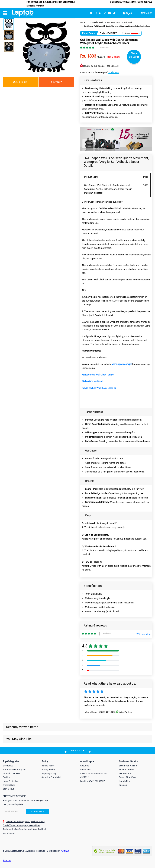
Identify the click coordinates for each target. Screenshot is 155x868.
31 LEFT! (134, 57)
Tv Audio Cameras (11, 773)
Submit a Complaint (51, 777)
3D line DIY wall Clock (93, 381)
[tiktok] (114, 13)
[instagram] (105, 13)
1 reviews (104, 48)
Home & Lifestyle (11, 781)
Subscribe (38, 811)
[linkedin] (100, 13)
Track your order (127, 770)
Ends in (103, 33)
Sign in (128, 13)
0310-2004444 (127, 2)
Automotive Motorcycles (14, 770)
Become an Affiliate (128, 766)
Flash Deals (88, 33)
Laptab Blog (125, 781)
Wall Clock (114, 72)
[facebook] (96, 13)
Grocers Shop (9, 785)
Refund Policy (48, 766)
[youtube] (109, 13)
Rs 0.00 (148, 13)
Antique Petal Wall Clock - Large (98, 375)
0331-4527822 (144, 2)
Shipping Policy (49, 773)
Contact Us (85, 770)
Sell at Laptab (125, 773)
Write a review (144, 634)
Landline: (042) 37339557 (92, 781)
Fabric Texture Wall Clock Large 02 (99, 388)
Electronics (8, 766)
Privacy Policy (48, 770)
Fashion (7, 777)
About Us (85, 766)
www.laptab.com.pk (122, 364)
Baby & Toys (8, 789)
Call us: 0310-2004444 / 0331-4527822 (95, 775)
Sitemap (123, 785)
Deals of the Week (127, 777)
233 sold (126, 33)
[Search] (26, 811)
